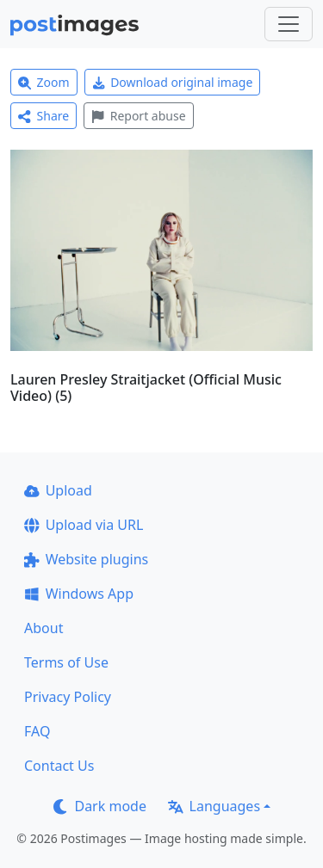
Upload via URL (84, 525)
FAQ (37, 731)
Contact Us (59, 766)
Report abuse (138, 116)
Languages (214, 806)
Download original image (173, 82)
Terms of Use (66, 662)
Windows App (79, 594)
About (43, 628)
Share (43, 116)
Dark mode (100, 806)
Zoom (44, 82)
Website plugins (86, 559)
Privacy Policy (68, 697)
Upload (58, 490)
